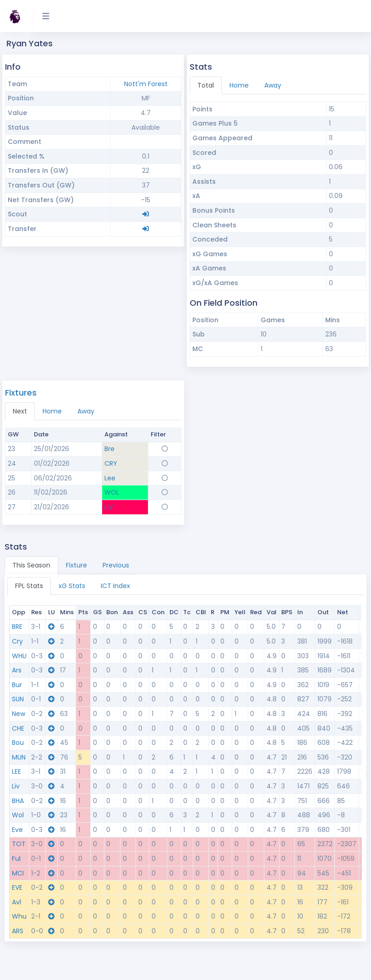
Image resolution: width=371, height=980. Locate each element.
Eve (17, 830)
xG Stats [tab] (72, 586)
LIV (109, 507)
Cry (17, 641)
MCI (18, 873)
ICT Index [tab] (115, 586)
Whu (19, 916)
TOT (19, 844)
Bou (18, 743)
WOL (112, 492)
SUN (18, 699)
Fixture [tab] (76, 565)
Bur (17, 685)
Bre (109, 449)
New (19, 714)
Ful (16, 859)
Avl (16, 902)
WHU (19, 656)
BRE (17, 627)
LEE (16, 771)
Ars (17, 670)
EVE (17, 887)
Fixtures (21, 393)
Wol (18, 815)
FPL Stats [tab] (29, 586)
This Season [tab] (31, 565)
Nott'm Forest (146, 84)
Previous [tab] (116, 565)
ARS (18, 931)
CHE (18, 728)
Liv (16, 786)
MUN (19, 757)
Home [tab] (239, 85)
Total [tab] (206, 85)
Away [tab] (273, 85)
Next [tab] (20, 411)
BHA (18, 801)
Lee (110, 478)
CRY (111, 463)
